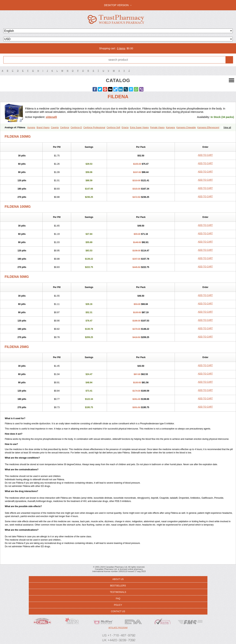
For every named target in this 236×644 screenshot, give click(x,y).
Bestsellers (118, 586)
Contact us (118, 611)
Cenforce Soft (113, 128)
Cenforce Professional (94, 128)
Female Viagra (157, 128)
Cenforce (65, 128)
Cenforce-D (76, 128)
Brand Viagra (43, 128)
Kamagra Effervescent (208, 128)
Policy (118, 605)
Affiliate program (118, 628)
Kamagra (170, 128)
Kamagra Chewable (186, 128)
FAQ (118, 599)
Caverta (55, 128)
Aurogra (31, 128)
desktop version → (118, 5)
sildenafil (51, 117)
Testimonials (118, 592)
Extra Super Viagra (139, 128)
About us (118, 579)
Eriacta (125, 128)
